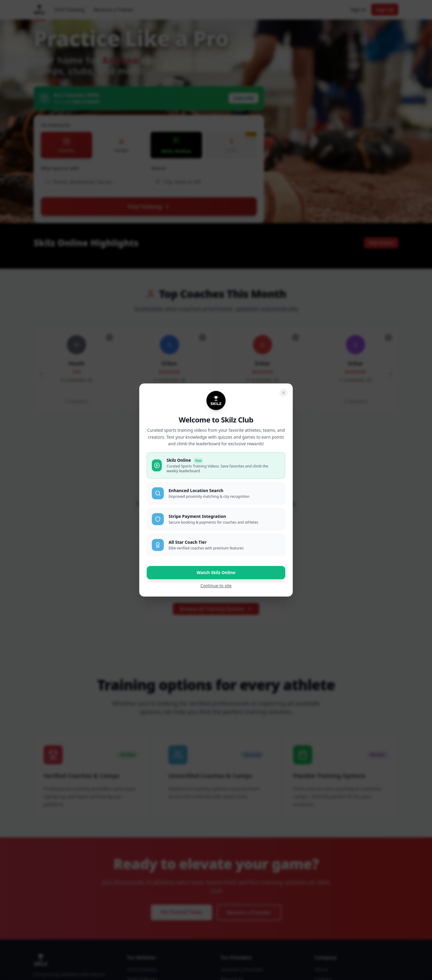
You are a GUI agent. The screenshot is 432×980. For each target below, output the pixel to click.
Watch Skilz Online (216, 572)
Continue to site (216, 586)
